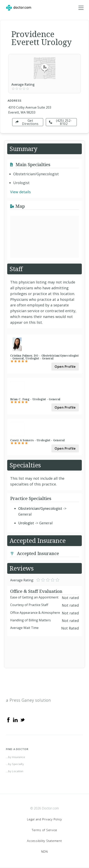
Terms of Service (44, 830)
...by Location (15, 771)
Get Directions (27, 122)
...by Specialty (15, 764)
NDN (44, 851)
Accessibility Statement (44, 841)
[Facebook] (8, 720)
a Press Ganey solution (28, 700)
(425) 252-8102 (60, 122)
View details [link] (20, 192)
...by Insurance (16, 757)
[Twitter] (22, 720)
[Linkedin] (15, 720)
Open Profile (65, 367)
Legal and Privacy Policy (44, 819)
